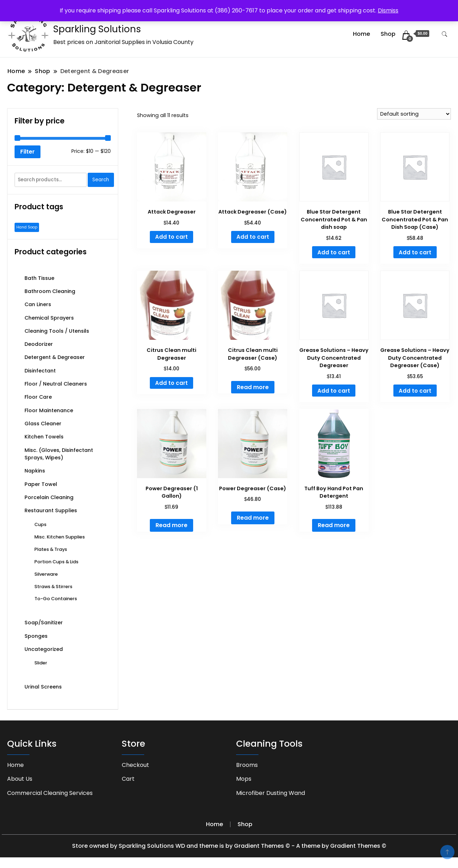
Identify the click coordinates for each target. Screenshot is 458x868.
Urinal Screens (43, 687)
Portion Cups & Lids (56, 562)
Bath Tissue (39, 278)
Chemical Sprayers (49, 318)
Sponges (36, 636)
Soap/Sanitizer (44, 623)
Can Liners (38, 304)
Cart (128, 779)
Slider (41, 663)
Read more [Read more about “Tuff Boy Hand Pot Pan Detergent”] (334, 525)
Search (101, 180)
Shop (388, 34)
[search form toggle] (445, 34)
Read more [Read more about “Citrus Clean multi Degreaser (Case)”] (253, 387)
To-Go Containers (56, 599)
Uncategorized (44, 649)
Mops (244, 779)
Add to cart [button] (171, 237)
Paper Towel (41, 484)
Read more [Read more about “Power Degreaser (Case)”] (253, 518)
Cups (40, 524)
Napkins (35, 471)
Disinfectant (40, 371)
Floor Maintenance (49, 410)
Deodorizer (39, 344)
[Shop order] (414, 114)
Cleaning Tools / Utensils (57, 331)
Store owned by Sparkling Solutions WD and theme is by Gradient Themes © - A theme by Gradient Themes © (229, 846)
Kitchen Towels (44, 437)
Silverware (46, 574)
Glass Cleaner (43, 424)
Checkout (135, 765)
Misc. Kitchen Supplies (60, 537)
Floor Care (38, 397)
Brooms (247, 765)
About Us (20, 779)
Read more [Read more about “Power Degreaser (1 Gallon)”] (171, 525)
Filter (28, 152)
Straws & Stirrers (53, 587)
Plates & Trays (51, 549)
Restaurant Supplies (51, 510)
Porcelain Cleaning (49, 497)
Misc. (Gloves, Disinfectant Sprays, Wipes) (59, 454)
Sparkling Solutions (97, 29)
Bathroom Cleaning (50, 291)
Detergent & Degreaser (55, 357)
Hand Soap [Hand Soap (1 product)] (27, 227)
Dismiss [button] (388, 10)
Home (361, 34)
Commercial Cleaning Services (50, 793)
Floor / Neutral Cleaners (56, 384)
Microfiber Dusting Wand (271, 793)
